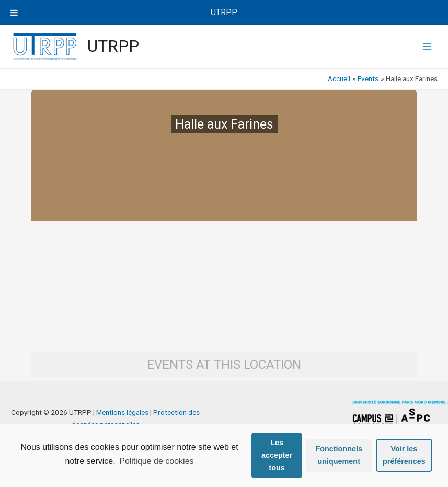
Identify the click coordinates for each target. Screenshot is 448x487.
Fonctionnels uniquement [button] (339, 455)
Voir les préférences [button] (404, 455)
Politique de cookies (156, 461)
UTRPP (113, 46)
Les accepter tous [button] (277, 455)
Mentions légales (122, 412)
